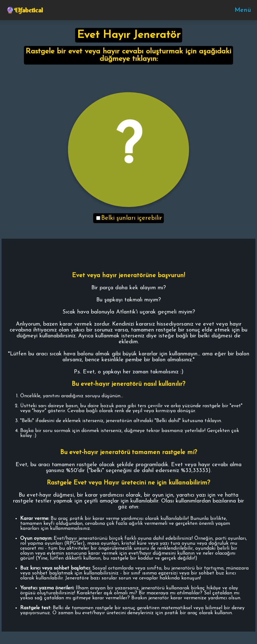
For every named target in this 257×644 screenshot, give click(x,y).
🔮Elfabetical (25, 10)
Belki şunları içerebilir (129, 218)
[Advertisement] (128, 82)
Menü (243, 10)
